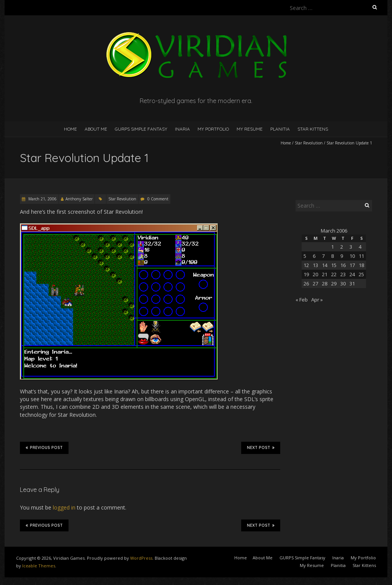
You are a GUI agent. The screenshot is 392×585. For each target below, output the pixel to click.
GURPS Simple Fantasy (141, 129)
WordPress (141, 558)
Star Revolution (309, 143)
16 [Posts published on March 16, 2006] (343, 265)
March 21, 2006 (42, 199)
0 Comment (158, 199)
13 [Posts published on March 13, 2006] (315, 265)
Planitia (280, 129)
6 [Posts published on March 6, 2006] (314, 256)
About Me (96, 129)
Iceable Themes (39, 566)
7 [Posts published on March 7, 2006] (323, 256)
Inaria (182, 129)
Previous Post (44, 447)
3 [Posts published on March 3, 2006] (351, 247)
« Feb (302, 300)
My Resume (250, 129)
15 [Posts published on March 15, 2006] (334, 265)
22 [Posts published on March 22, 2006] (334, 274)
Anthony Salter (79, 199)
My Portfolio (213, 129)
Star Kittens (313, 129)
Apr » (317, 300)
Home (70, 129)
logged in (64, 507)
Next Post (261, 447)
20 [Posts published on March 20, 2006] (315, 274)
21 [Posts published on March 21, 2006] (325, 274)
